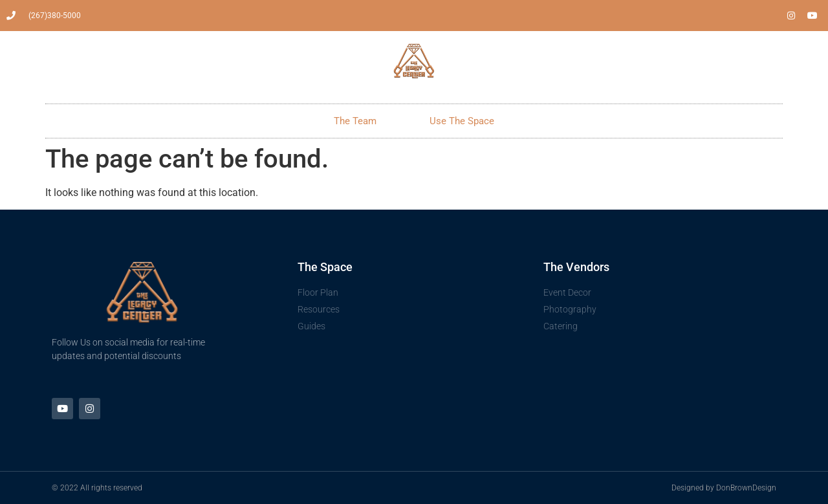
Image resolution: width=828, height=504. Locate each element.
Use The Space (462, 121)
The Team (355, 121)
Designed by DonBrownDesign (724, 488)
